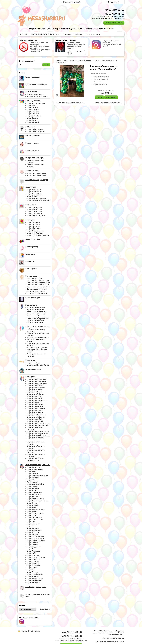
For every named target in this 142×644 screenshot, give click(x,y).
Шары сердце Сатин (34, 213)
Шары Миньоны (33, 534)
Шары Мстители (33, 532)
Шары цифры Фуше (34, 396)
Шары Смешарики (34, 566)
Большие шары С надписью (37, 293)
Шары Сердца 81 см (34, 209)
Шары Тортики (32, 568)
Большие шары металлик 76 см (38, 283)
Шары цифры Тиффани (36, 394)
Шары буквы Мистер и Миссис (38, 365)
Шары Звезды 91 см (34, 194)
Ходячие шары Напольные (37, 312)
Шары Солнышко (33, 559)
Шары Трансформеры (35, 574)
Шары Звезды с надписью (36, 198)
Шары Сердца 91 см (34, 211)
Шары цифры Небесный (36, 417)
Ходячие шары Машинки (36, 308)
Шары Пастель (32, 107)
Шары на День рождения (36, 103)
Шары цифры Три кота (35, 386)
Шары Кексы (32, 507)
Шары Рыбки (32, 553)
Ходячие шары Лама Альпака (38, 318)
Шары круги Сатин (34, 229)
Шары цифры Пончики (35, 421)
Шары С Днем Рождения (36, 557)
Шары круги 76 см (34, 225)
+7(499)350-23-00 (114, 10)
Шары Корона (32, 503)
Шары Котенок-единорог (36, 509)
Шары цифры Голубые (35, 404)
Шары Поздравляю (34, 547)
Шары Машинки (33, 526)
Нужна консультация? (72, 2)
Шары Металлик (33, 112)
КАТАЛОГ (23, 34)
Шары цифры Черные (35, 406)
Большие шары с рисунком (37, 289)
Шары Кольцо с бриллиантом (38, 501)
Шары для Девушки (34, 495)
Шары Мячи (31, 522)
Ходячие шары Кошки (35, 322)
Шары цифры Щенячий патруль (38, 423)
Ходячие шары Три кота (36, 310)
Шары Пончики (32, 543)
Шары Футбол (32, 120)
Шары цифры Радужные (36, 388)
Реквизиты (67, 34)
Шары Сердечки (33, 114)
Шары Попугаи (32, 545)
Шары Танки (32, 570)
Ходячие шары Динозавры (37, 316)
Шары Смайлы (32, 118)
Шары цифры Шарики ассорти (38, 432)
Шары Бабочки (32, 474)
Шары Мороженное (34, 530)
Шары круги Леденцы (35, 233)
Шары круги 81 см (34, 227)
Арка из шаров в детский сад (37, 96)
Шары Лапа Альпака (34, 518)
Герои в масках (33, 482)
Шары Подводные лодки (36, 541)
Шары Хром (31, 105)
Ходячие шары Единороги (36, 314)
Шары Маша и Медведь (36, 539)
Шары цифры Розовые (35, 398)
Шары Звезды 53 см (34, 190)
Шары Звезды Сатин (35, 196)
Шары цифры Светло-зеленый (38, 436)
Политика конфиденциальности (113, 638)
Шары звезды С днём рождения (39, 200)
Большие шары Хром (35, 279)
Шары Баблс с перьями (35, 129)
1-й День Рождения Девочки (37, 348)
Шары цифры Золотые (35, 390)
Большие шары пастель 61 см (38, 281)
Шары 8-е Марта (33, 490)
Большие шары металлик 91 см (38, 287)
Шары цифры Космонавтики (37, 383)
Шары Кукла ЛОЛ (33, 505)
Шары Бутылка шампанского (37, 476)
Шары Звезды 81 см (34, 192)
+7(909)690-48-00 (114, 14)
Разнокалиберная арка (35, 94)
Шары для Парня (33, 497)
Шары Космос (32, 511)
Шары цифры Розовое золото (38, 400)
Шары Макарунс (33, 110)
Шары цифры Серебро (35, 392)
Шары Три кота (32, 572)
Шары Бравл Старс (34, 467)
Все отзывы (44, 609)
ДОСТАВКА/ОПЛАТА (39, 34)
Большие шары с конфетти (37, 291)
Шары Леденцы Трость (35, 513)
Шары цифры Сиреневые (36, 415)
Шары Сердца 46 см (34, 207)
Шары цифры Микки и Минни (38, 425)
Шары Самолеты (33, 564)
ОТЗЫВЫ (78, 34)
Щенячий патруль (33, 583)
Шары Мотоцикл (33, 528)
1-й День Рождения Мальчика (38, 337)
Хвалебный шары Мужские (37, 173)
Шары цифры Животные (36, 409)
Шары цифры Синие (34, 402)
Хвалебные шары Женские (37, 175)
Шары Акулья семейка (35, 469)
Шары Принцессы (33, 549)
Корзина (113, 2)
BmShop (121, 641)
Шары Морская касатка (35, 536)
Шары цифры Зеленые (35, 413)
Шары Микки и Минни (35, 520)
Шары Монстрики (33, 524)
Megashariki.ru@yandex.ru (30, 631)
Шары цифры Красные (35, 411)
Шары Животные (33, 488)
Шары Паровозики (34, 551)
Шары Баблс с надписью (36, 131)
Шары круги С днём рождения (38, 235)
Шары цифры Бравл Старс (37, 379)
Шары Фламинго (33, 576)
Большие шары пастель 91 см (38, 285)
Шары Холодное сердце (36, 578)
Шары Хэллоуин (33, 122)
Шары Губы (31, 480)
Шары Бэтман (32, 472)
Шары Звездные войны (35, 484)
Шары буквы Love (33, 363)
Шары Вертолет (33, 478)
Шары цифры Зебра (34, 419)
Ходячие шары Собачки (36, 320)
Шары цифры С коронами (36, 381)
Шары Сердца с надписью (36, 215)
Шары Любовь (32, 515)
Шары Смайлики (33, 562)
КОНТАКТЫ (55, 34)
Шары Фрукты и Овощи (35, 499)
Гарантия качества (93, 34)
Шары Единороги (33, 486)
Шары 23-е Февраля (34, 492)
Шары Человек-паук (34, 580)
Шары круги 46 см (34, 222)
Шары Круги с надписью (36, 231)
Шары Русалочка (33, 555)
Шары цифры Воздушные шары (39, 434)
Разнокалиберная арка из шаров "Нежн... (71, 103)
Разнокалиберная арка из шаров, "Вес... (107, 103)
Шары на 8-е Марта (34, 116)
